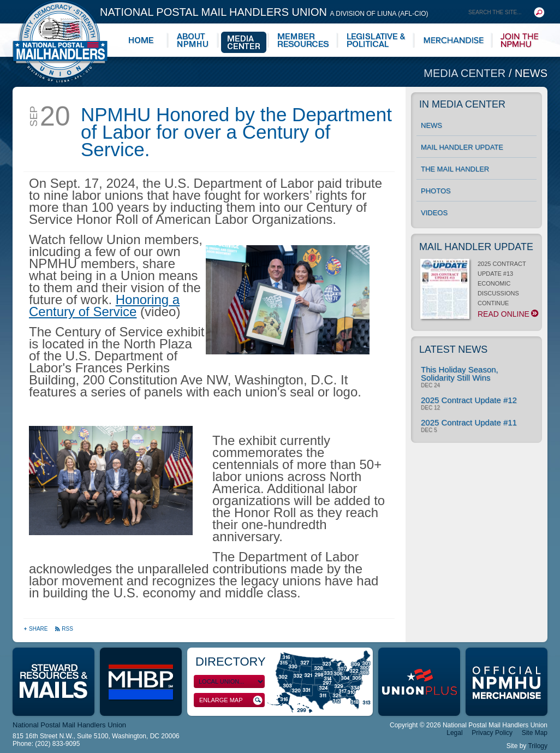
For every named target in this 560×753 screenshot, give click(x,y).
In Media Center (462, 104)
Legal (454, 733)
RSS (64, 629)
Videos (434, 213)
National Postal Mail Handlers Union (264, 12)
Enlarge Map (231, 700)
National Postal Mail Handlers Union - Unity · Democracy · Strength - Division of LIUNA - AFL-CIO (60, 41)
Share (36, 629)
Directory (231, 662)
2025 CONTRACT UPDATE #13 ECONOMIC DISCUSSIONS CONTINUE (478, 289)
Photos (436, 191)
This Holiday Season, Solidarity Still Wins (460, 373)
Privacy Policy (492, 733)
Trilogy (538, 746)
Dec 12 (430, 408)
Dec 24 (430, 386)
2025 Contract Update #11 (469, 422)
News (531, 73)
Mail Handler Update (462, 147)
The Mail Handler (455, 169)
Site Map (535, 733)
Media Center (466, 73)
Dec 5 (429, 430)
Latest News (453, 349)
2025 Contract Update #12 (469, 400)
